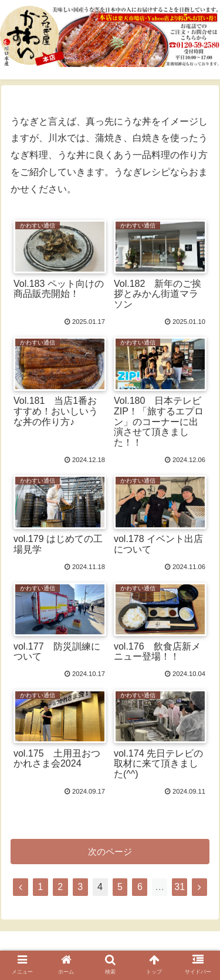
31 (180, 887)
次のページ (110, 852)
